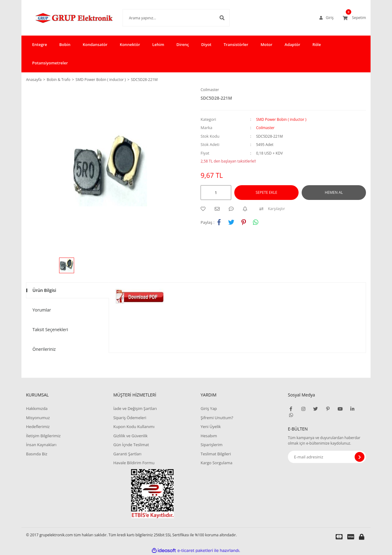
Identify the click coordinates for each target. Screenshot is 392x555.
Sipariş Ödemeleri (130, 418)
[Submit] (360, 457)
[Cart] (354, 18)
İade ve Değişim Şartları (135, 408)
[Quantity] (216, 193)
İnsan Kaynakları (41, 445)
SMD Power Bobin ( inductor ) (281, 119)
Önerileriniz (44, 349)
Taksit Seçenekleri (50, 329)
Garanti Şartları (127, 454)
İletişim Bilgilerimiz (43, 436)
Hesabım (209, 436)
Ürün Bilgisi (44, 290)
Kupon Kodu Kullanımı (134, 427)
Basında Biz (37, 454)
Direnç (183, 44)
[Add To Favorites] (205, 209)
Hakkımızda (37, 408)
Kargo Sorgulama (217, 463)
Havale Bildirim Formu (134, 463)
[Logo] (65, 18)
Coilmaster (210, 90)
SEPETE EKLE (266, 192)
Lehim (158, 44)
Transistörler (236, 44)
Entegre (40, 44)
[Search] (167, 18)
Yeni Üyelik (211, 427)
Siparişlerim (212, 445)
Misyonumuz (38, 418)
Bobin (65, 44)
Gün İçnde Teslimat (131, 445)
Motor (267, 44)
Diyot (206, 44)
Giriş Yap (209, 408)
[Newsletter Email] (327, 457)
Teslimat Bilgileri (216, 454)
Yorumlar (42, 310)
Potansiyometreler (50, 63)
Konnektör (130, 44)
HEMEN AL (334, 192)
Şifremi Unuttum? (217, 418)
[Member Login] (326, 18)
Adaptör (292, 44)
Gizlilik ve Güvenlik (130, 436)
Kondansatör (95, 44)
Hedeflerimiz (38, 427)
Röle (317, 44)
